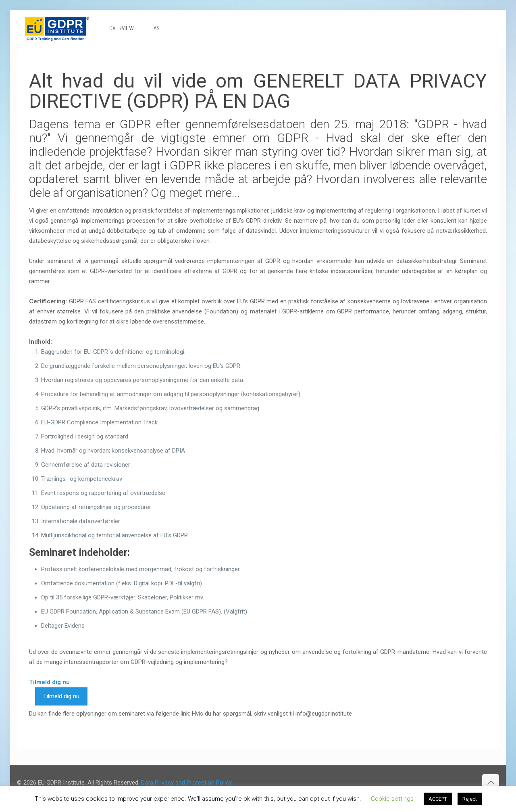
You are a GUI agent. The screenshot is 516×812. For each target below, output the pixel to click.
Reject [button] (470, 799)
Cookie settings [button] (392, 799)
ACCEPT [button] (438, 799)
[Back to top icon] (491, 783)
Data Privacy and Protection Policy (186, 783)
